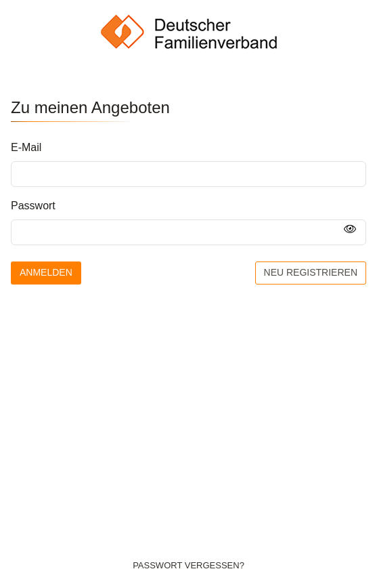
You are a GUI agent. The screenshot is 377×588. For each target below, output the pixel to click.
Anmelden (46, 272)
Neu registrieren (311, 272)
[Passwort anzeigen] (350, 230)
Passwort (33, 206)
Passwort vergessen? (188, 565)
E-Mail (26, 147)
